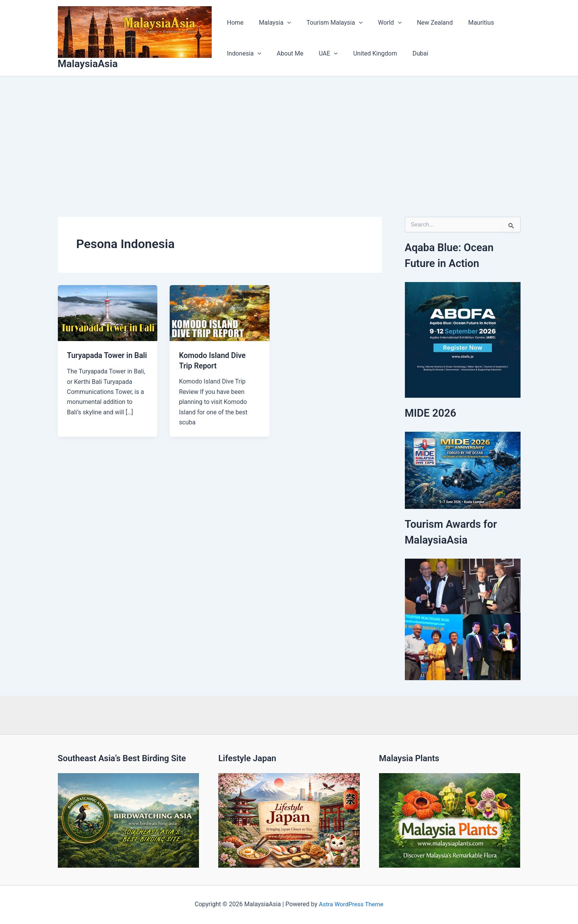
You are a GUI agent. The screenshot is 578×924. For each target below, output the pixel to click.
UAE (321, 54)
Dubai (407, 53)
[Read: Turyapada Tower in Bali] (108, 313)
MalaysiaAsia (88, 64)
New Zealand (421, 23)
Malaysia (270, 23)
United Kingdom (364, 53)
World (379, 23)
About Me (286, 53)
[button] (283, 23)
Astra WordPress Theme (351, 905)
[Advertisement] (289, 134)
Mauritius (464, 23)
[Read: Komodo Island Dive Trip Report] (220, 313)
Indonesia (243, 54)
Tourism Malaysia (327, 23)
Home (234, 23)
